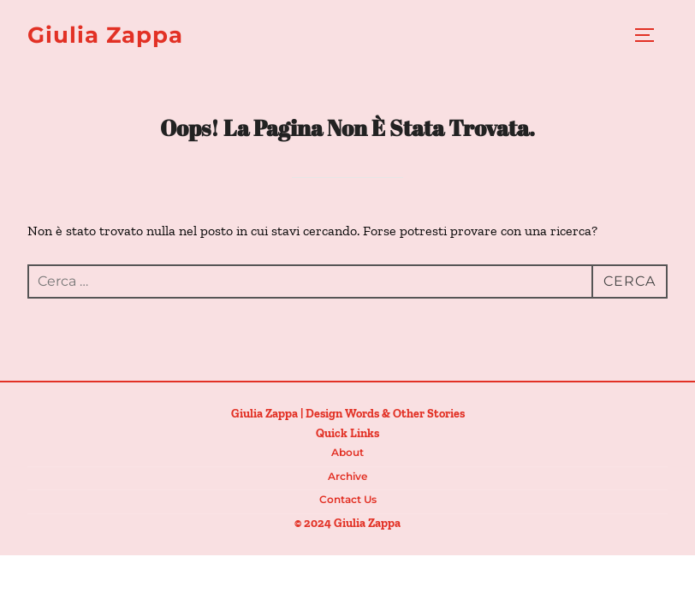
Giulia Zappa (105, 35)
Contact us (348, 499)
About (347, 452)
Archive (347, 476)
